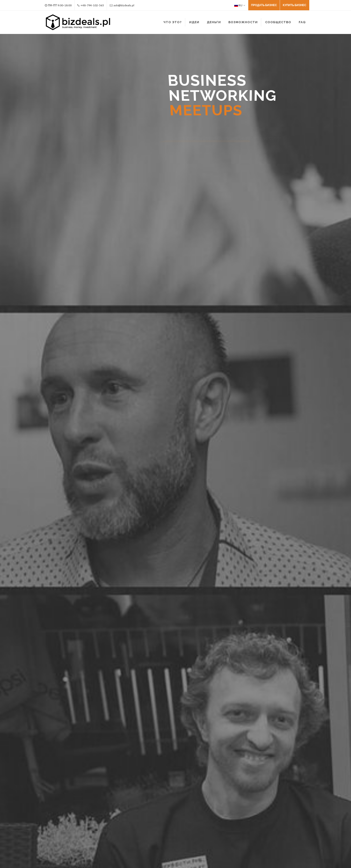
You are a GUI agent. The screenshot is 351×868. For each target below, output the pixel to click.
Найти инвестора (73, 330)
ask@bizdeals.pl (122, 5)
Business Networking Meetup (167, 741)
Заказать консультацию (273, 330)
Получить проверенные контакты (281, 365)
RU (240, 5)
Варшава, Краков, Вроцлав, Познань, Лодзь (224, 749)
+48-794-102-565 (91, 5)
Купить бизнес (294, 5)
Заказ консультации (273, 445)
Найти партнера (32, 339)
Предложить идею (34, 330)
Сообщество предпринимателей (280, 339)
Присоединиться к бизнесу (42, 347)
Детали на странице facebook (154, 784)
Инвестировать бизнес (155, 339)
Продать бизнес (264, 5)
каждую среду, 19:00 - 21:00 (168, 749)
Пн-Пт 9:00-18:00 (58, 5)
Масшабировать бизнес (156, 356)
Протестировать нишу (271, 356)
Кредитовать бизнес (153, 347)
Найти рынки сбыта (269, 347)
